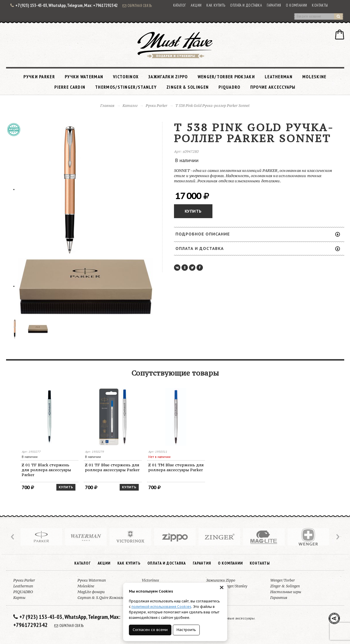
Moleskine (314, 77)
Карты (19, 598)
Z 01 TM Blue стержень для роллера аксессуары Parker (176, 467)
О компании (296, 5)
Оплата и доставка (246, 5)
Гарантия (274, 5)
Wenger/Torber (283, 580)
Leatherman (279, 77)
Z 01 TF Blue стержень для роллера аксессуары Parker (112, 467)
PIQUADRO (229, 87)
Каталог (180, 5)
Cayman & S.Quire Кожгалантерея (107, 598)
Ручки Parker (39, 77)
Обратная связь (137, 5)
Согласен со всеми (150, 630)
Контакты (320, 5)
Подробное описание (258, 234)
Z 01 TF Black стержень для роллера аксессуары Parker (46, 470)
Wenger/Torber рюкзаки (226, 77)
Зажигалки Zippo (168, 77)
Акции (196, 5)
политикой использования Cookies (161, 607)
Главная (107, 106)
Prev (13, 537)
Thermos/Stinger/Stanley (126, 87)
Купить (193, 211)
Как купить (216, 5)
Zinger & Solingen (188, 87)
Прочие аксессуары (273, 87)
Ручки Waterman (84, 77)
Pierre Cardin (70, 87)
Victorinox (126, 77)
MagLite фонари (91, 592)
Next (337, 537)
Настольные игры (286, 592)
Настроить (186, 630)
